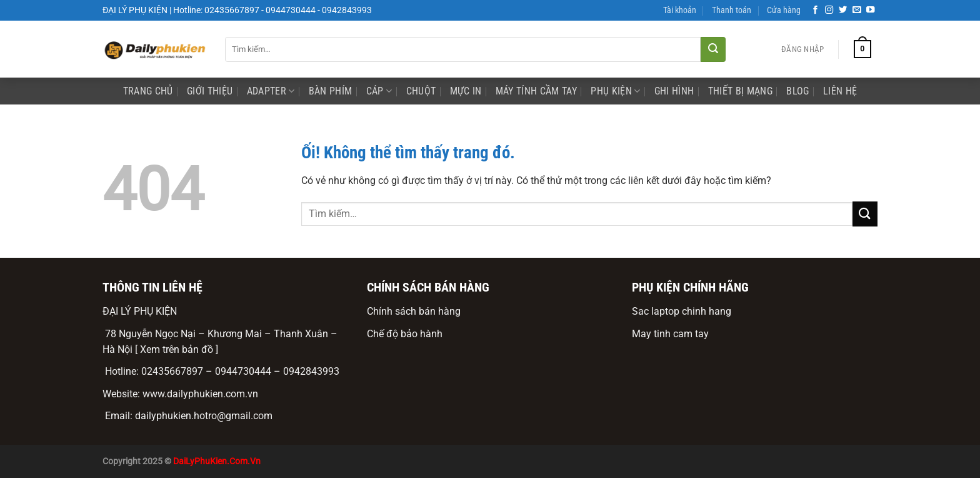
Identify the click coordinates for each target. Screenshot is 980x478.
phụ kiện (615, 91)
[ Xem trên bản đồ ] (177, 349)
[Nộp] (713, 49)
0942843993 (311, 371)
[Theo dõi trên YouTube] (871, 10)
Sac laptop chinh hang (682, 311)
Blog (797, 91)
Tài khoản (680, 10)
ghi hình (674, 91)
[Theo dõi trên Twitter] (843, 10)
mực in (466, 91)
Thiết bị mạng (740, 91)
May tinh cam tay (670, 334)
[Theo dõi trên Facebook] (816, 10)
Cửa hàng (784, 10)
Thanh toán (732, 10)
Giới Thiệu (210, 91)
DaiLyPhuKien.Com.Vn (217, 461)
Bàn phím (331, 91)
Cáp (379, 91)
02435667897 (172, 371)
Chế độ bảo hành (405, 334)
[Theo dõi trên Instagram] (829, 10)
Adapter (271, 91)
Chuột (421, 91)
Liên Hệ (840, 91)
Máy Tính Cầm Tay (536, 91)
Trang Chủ (148, 91)
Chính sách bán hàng (414, 311)
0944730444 (243, 371)
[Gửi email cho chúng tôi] (857, 10)
